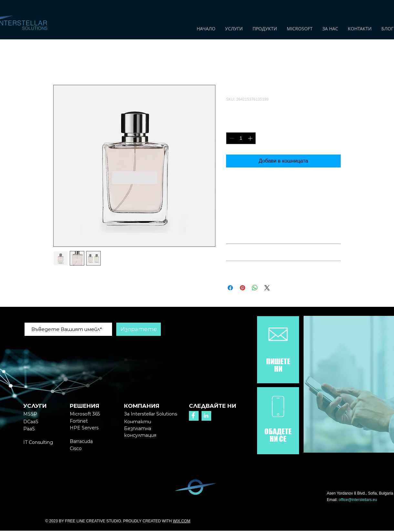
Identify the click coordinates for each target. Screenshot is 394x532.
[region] (278, 350)
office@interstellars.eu (358, 500)
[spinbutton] (241, 138)
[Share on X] (267, 288)
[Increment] (251, 138)
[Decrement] (231, 138)
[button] (140, 432)
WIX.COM (181, 521)
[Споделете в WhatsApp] (255, 288)
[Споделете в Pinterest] (243, 288)
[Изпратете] (139, 329)
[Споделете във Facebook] (230, 288)
